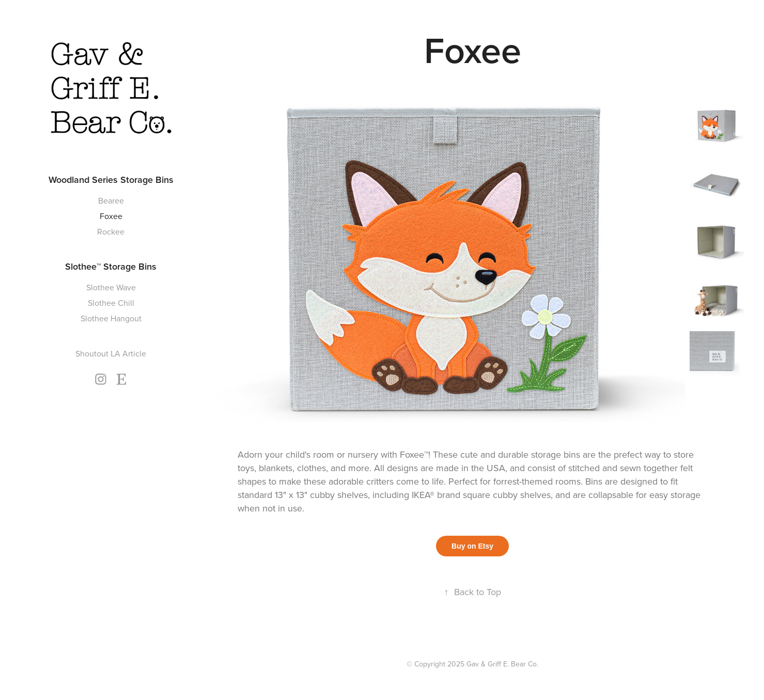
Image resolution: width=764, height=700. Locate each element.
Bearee (111, 200)
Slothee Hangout (111, 318)
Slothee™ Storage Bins (111, 266)
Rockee (111, 231)
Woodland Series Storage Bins (111, 180)
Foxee (111, 216)
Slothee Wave (111, 287)
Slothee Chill (111, 303)
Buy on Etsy (472, 546)
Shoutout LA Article (111, 353)
